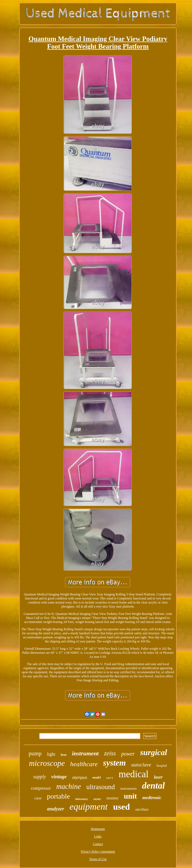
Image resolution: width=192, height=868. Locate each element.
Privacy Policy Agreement (98, 852)
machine (68, 786)
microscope (47, 763)
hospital (162, 766)
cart (110, 778)
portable (58, 796)
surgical (154, 752)
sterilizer (142, 810)
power (128, 754)
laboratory (82, 799)
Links (98, 836)
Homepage (98, 829)
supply (40, 777)
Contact (98, 844)
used (122, 807)
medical (134, 774)
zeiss (110, 753)
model (97, 777)
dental (153, 786)
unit (130, 796)
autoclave (141, 765)
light (51, 754)
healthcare (84, 764)
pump (35, 753)
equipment (89, 807)
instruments (128, 788)
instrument (85, 753)
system (114, 763)
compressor (41, 788)
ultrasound (101, 787)
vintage (59, 777)
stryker (97, 799)
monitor (112, 798)
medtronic (152, 798)
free (64, 755)
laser (158, 777)
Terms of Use (98, 859)
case (38, 798)
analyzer (55, 809)
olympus (80, 777)
